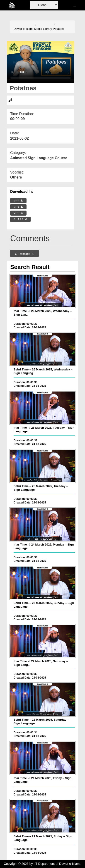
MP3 (18, 207)
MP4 (18, 201)
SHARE (20, 219)
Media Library (43, 29)
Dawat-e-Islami (23, 29)
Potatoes (59, 29)
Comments (24, 254)
